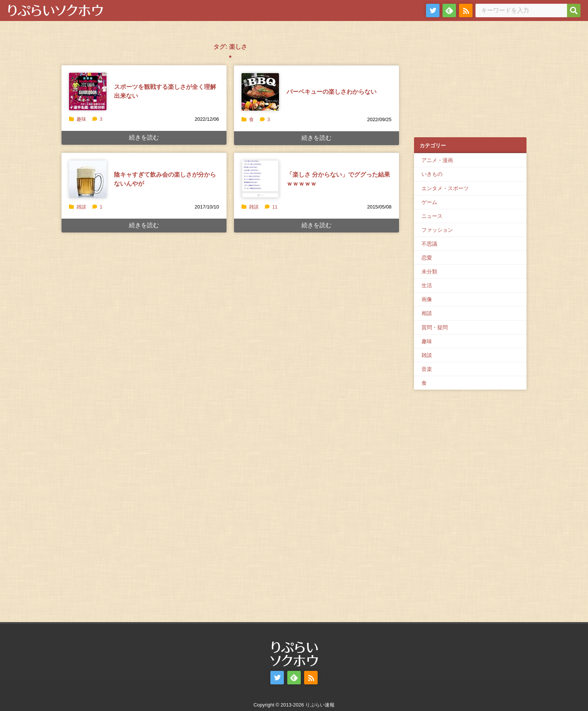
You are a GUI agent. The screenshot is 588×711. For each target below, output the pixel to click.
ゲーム (429, 202)
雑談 (81, 207)
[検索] (574, 10)
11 (271, 207)
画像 (427, 299)
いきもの (432, 174)
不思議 (429, 244)
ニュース (432, 216)
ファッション (437, 230)
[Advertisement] (470, 83)
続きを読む (144, 137)
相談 (427, 313)
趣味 (81, 119)
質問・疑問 (435, 327)
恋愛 (427, 258)
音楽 (427, 369)
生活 (427, 285)
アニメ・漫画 (437, 160)
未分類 (429, 271)
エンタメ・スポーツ (445, 188)
